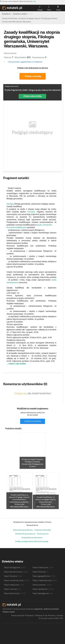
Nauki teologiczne (41, 593)
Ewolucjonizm (43, 534)
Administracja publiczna (23, 530)
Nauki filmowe (39, 572)
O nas (45, 615)
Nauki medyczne (11, 585)
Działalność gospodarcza (25, 534)
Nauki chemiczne (40, 567)
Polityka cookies (9, 612)
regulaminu (38, 609)
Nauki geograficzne (41, 576)
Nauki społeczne (40, 589)
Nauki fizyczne (10, 576)
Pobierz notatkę (33, 76)
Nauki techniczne (12, 593)
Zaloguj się (20, 393)
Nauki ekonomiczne (13, 572)
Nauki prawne (39, 585)
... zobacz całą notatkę (16, 364)
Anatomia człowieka (43, 530)
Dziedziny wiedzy (13, 561)
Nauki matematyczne (42, 580)
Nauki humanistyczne (14, 580)
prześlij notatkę (33, 421)
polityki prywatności (51, 609)
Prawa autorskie (18, 615)
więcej (34, 1)
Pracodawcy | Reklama (33, 615)
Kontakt (60, 615)
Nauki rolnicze (10, 589)
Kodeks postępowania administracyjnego (32, 541)
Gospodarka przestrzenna (32, 537)
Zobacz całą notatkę (32, 96)
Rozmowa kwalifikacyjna (16, 227)
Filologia (10, 204)
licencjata (31, 212)
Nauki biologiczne (12, 567)
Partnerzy (52, 615)
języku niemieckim (44, 225)
